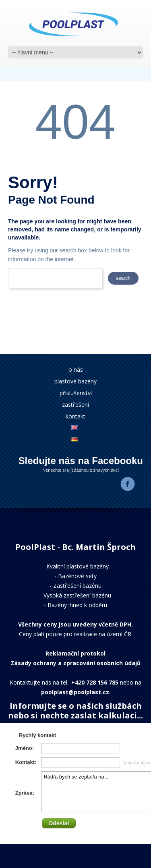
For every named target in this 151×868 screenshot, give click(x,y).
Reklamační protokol (75, 653)
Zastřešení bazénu (77, 586)
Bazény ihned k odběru (77, 605)
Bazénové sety (77, 576)
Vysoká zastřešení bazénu (77, 595)
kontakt (75, 416)
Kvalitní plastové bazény (78, 566)
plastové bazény (75, 381)
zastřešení (75, 405)
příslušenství (76, 393)
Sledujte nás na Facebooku (81, 461)
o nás (76, 369)
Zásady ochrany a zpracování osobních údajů (75, 663)
